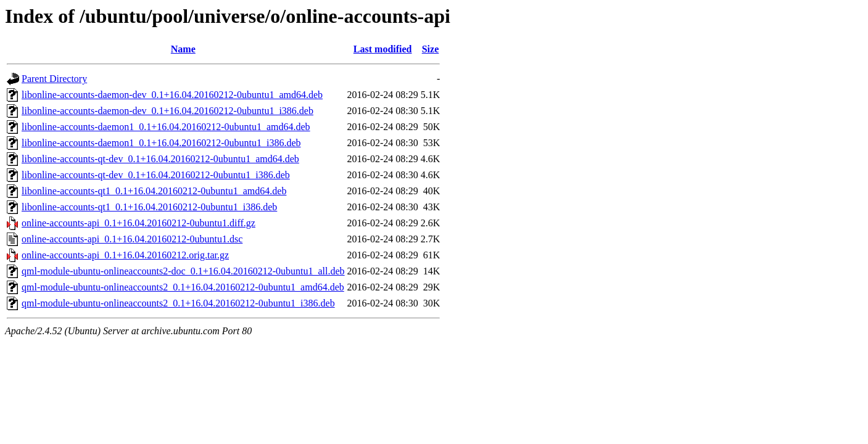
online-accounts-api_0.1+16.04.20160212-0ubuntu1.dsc (132, 239)
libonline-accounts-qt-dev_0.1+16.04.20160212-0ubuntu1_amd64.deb (160, 159)
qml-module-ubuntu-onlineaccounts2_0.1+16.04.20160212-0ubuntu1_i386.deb (178, 303)
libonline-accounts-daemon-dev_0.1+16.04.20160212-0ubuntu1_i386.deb (167, 111)
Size (431, 49)
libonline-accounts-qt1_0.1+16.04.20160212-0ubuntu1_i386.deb (149, 207)
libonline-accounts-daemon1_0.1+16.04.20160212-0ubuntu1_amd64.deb (166, 127)
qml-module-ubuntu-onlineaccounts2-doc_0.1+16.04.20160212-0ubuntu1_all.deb (183, 271)
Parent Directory (54, 79)
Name (183, 49)
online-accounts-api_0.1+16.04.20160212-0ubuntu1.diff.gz (138, 223)
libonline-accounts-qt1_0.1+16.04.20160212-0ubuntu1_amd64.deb (154, 191)
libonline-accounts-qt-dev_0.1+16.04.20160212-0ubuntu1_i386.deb (156, 175)
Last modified (383, 49)
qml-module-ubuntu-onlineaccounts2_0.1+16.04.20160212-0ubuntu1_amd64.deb (183, 287)
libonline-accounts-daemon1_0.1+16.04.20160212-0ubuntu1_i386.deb (161, 143)
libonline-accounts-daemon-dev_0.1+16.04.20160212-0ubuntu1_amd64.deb (172, 95)
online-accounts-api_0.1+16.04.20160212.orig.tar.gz (125, 255)
